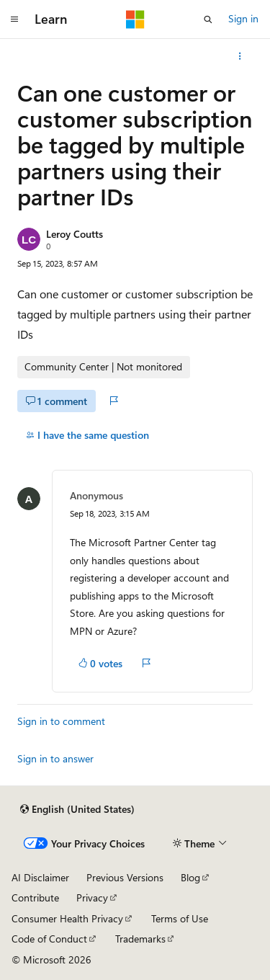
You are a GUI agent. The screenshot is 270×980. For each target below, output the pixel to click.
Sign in (243, 18)
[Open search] (208, 19)
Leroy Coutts (75, 234)
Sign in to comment (61, 721)
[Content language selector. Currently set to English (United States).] (77, 809)
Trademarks (140, 939)
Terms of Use (180, 918)
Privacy (92, 897)
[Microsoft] (135, 19)
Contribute (35, 897)
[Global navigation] (14, 19)
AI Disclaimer (40, 877)
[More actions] (240, 56)
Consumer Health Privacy (67, 918)
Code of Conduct (49, 939)
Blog (190, 877)
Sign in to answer (55, 758)
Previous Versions (125, 877)
